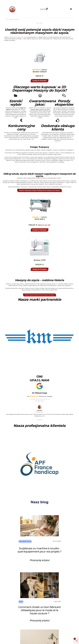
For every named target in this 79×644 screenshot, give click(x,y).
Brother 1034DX (39, 77)
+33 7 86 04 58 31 (40, 406)
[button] (40, 86)
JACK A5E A (40, 225)
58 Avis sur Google (46, 402)
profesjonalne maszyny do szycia (18, 43)
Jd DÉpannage (39, 398)
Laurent (39, 416)
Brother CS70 (39, 266)
